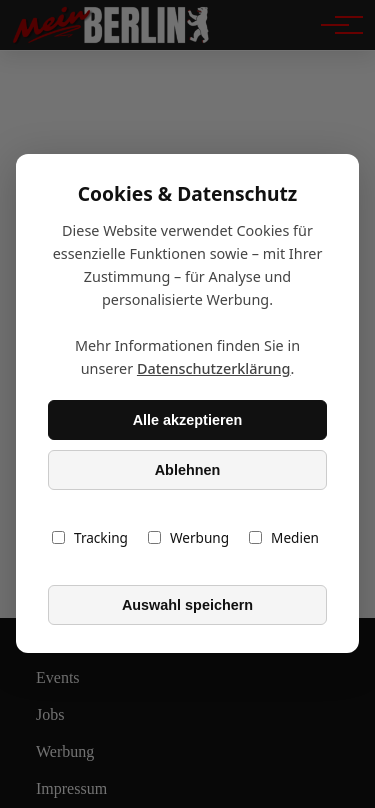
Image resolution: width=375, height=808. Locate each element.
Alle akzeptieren (188, 420)
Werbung (188, 538)
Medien (284, 538)
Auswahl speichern (187, 605)
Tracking (90, 538)
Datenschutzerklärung (214, 369)
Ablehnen (188, 470)
